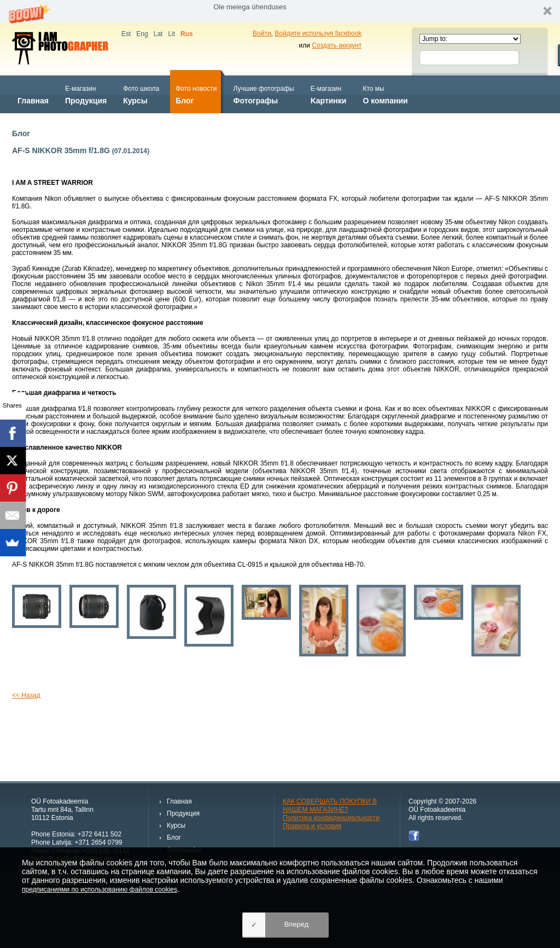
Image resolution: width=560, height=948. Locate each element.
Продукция (86, 94)
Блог (196, 94)
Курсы (141, 94)
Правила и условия (312, 826)
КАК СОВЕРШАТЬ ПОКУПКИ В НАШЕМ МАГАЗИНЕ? (330, 805)
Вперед (297, 924)
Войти (262, 33)
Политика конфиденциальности (331, 818)
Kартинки (329, 94)
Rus (187, 34)
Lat (158, 34)
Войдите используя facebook (318, 33)
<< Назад (26, 695)
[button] (280, 11)
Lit (171, 34)
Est (126, 34)
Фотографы (263, 94)
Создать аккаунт (337, 45)
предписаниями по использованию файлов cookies (100, 889)
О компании (385, 94)
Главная (33, 94)
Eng (142, 34)
